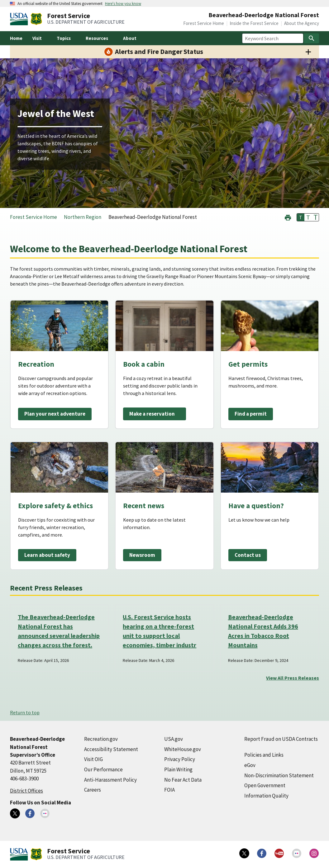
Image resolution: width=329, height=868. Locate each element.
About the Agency (302, 23)
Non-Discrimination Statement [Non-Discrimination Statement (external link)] (279, 775)
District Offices (26, 791)
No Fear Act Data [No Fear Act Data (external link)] (183, 780)
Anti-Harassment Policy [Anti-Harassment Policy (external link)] (110, 780)
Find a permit (251, 414)
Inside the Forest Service (254, 23)
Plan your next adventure (55, 414)
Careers (93, 790)
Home (16, 38)
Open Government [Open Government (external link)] (265, 785)
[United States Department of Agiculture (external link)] (20, 19)
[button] (288, 217)
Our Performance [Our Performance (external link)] (103, 769)
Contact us (248, 555)
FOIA (169, 790)
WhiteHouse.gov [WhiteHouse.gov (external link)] (183, 749)
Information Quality (266, 796)
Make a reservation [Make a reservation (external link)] (152, 414)
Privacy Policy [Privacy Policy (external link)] (180, 759)
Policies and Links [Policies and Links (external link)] (264, 755)
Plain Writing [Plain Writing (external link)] (178, 769)
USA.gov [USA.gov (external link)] (174, 739)
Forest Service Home (204, 23)
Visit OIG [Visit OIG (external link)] (93, 759)
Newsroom (142, 555)
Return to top (25, 712)
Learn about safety (47, 555)
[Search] (312, 38)
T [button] (301, 217)
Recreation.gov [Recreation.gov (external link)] (101, 739)
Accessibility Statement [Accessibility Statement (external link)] (111, 749)
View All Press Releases (293, 678)
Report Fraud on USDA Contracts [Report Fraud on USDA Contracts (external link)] (281, 739)
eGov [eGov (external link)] (250, 765)
